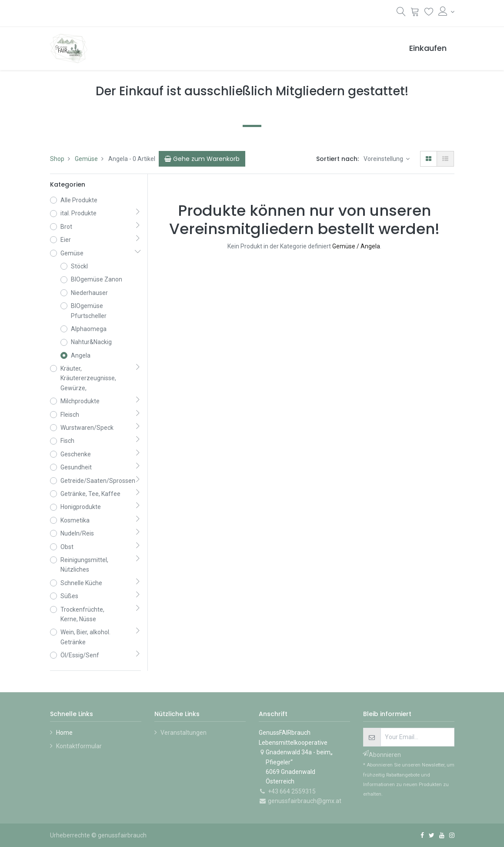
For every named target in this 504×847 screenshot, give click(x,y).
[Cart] (202, 159)
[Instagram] (452, 835)
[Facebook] (422, 835)
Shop (57, 159)
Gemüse (86, 159)
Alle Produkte (79, 200)
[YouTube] (442, 835)
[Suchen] (401, 13)
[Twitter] (432, 835)
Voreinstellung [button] (384, 159)
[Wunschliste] (429, 13)
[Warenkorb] (415, 13)
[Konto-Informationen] (446, 12)
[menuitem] (428, 49)
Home (64, 733)
